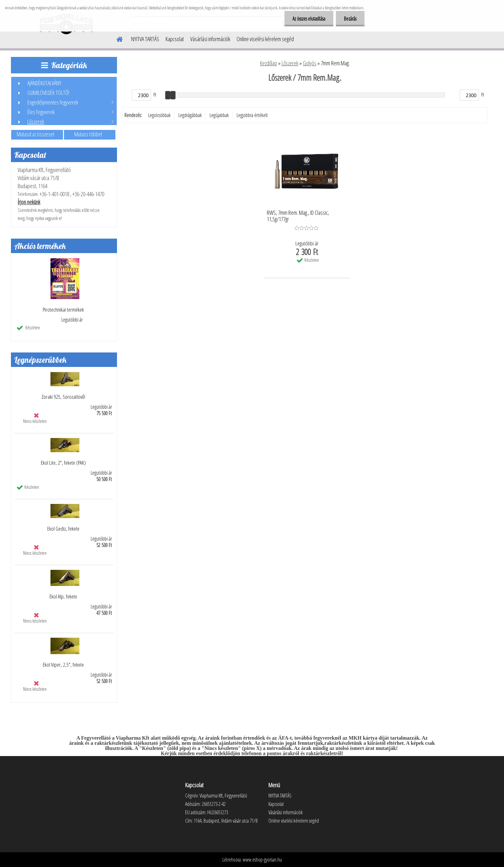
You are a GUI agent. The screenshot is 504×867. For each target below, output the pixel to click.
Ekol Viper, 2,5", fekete (63, 665)
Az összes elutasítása (309, 19)
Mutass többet (88, 134)
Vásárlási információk (210, 39)
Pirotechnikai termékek (63, 310)
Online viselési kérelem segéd (265, 39)
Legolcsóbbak (159, 115)
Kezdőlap (269, 63)
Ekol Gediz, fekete (63, 529)
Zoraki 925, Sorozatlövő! (63, 397)
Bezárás (350, 19)
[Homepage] (116, 38)
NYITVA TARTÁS (145, 39)
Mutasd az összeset (36, 134)
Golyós (310, 63)
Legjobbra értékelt (252, 115)
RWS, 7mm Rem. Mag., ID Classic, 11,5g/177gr (298, 216)
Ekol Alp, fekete (63, 597)
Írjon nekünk (29, 202)
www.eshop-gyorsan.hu (262, 860)
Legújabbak (219, 115)
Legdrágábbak (190, 115)
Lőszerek (290, 63)
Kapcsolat (175, 39)
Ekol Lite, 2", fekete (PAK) (63, 463)
